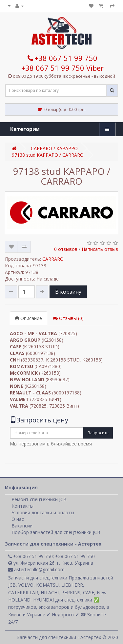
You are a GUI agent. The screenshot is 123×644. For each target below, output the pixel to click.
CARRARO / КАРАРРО (54, 148)
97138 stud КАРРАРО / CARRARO (48, 155)
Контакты (22, 506)
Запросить (98, 433)
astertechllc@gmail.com (36, 569)
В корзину (68, 292)
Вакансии (22, 526)
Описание (29, 318)
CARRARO (53, 259)
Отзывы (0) (68, 318)
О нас (18, 519)
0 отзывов (66, 249)
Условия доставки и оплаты (43, 512)
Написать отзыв (100, 249)
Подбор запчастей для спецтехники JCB (56, 532)
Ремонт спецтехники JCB (39, 499)
